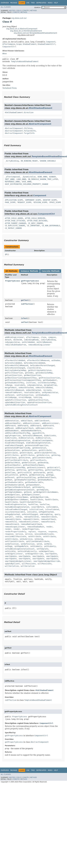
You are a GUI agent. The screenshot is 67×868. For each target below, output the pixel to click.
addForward (10, 426)
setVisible (10, 551)
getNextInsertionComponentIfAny (21, 378)
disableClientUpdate (42, 440)
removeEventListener (29, 522)
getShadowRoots (45, 480)
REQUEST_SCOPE (24, 202)
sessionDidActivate (44, 534)
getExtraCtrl (54, 467)
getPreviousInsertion (49, 378)
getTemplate (42, 490)
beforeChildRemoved (32, 436)
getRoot (9, 480)
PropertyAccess (13, 281)
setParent (10, 395)
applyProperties (13, 436)
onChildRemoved (44, 342)
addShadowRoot (12, 431)
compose (52, 337)
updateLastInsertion (38, 400)
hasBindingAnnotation (15, 504)
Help (56, 3)
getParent (10, 477)
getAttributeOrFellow (45, 453)
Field (19, 11)
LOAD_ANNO (21, 179)
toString (38, 397)
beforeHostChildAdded (35, 363)
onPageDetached (12, 514)
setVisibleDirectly (27, 551)
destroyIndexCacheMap (15, 370)
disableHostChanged (14, 443)
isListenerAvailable (15, 512)
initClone (31, 383)
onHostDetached (33, 390)
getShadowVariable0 (14, 485)
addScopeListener (44, 428)
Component (51, 42)
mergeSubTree (50, 385)
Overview (5, 3)
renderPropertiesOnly (15, 532)
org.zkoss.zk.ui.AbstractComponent (22, 29)
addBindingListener (14, 337)
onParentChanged (30, 514)
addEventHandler (13, 423)
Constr (25, 11)
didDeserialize (26, 438)
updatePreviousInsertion (39, 402)
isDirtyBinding (48, 340)
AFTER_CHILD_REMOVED (35, 218)
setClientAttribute (14, 541)
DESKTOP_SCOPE (50, 200)
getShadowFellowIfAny (25, 480)
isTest (24, 318)
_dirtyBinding (12, 161)
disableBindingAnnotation (18, 440)
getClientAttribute (42, 458)
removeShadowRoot (36, 527)
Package (14, 3)
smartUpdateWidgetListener (18, 561)
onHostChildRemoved (14, 390)
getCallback (11, 458)
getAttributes (12, 455)
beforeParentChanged (15, 368)
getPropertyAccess (30, 281)
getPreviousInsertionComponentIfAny (23, 380)
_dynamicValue (29, 177)
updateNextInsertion (15, 402)
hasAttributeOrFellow (30, 502)
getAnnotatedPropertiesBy (18, 448)
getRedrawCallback (47, 477)
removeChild (11, 522)
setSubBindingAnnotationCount (20, 549)
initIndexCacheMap (47, 383)
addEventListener (31, 423)
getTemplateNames (13, 492)
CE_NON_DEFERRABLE (51, 226)
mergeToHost (11, 388)
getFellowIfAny (36, 470)
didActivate (50, 436)
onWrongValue (46, 514)
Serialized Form (10, 88)
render (49, 527)
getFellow (10, 470)
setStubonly (36, 546)
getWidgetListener (31, 495)
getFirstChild (24, 472)
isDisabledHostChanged (16, 509)
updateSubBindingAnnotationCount (21, 405)
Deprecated (41, 3)
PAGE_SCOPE (10, 202)
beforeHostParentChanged (42, 365)
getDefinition (29, 463)
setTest (25, 322)
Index (50, 3)
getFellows (10, 472)
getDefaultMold (12, 463)
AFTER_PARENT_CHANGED (15, 223)
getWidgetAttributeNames (46, 492)
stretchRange (25, 397)
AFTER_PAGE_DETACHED (37, 221)
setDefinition (12, 544)
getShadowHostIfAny (14, 383)
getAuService (43, 455)
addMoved (9, 428)
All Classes (6, 7)
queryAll (9, 517)
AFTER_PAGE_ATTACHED (15, 221)
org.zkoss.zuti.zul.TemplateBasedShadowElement (35, 33)
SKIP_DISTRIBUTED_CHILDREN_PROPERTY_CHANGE (27, 184)
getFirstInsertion (14, 373)
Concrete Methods (51, 271)
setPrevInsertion (25, 395)
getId (50, 472)
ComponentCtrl (9, 47)
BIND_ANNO (42, 177)
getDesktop (43, 463)
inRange (9, 385)
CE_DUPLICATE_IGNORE (15, 226)
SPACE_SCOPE (55, 202)
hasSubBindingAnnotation (17, 507)
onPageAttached (46, 512)
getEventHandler (13, 465)
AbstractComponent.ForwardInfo (20, 131)
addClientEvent (42, 421)
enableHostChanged (14, 445)
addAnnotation (12, 421)
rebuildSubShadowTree (15, 345)
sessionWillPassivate (15, 536)
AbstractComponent (40, 124)
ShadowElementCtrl (47, 44)
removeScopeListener (15, 527)
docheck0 (18, 340)
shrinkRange (11, 397)
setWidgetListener (14, 554)
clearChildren (34, 368)
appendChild (38, 433)
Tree (33, 3)
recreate (47, 390)
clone (44, 337)
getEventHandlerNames (33, 465)
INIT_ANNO (10, 179)
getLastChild (11, 475)
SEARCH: (38, 8)
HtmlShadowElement (40, 108)
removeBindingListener (39, 345)
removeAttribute (49, 517)
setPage (9, 546)
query (57, 514)
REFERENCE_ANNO (12, 182)
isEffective (27, 304)
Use (28, 3)
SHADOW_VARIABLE (48, 161)
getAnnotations (12, 450)
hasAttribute (37, 500)
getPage (50, 475)
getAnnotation (39, 448)
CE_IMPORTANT (33, 226)
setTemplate (42, 549)
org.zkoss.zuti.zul (19, 18)
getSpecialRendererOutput (18, 487)
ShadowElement (30, 44)
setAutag (39, 539)
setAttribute (34, 536)
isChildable (52, 507)
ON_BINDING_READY (29, 161)
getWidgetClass (12, 495)
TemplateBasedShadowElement (25, 61)
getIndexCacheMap (44, 373)
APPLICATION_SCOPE (14, 200)
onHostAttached (26, 388)
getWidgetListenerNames (16, 497)
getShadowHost (50, 380)
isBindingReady (31, 340)
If (6, 254)
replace (32, 532)
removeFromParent (13, 392)
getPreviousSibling (26, 477)
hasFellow (33, 504)
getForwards (39, 472)
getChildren (25, 458)
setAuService (26, 539)
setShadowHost (42, 395)
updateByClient (12, 564)
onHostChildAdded (44, 388)
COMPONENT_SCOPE (33, 200)
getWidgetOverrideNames (16, 500)
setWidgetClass (46, 551)
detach (8, 340)
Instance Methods (29, 271)
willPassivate (29, 564)
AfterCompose (9, 44)
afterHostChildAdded (15, 360)
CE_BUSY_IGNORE (36, 223)
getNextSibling (37, 475)
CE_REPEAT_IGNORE (13, 228)
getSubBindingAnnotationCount (20, 490)
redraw (19, 517)
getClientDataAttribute (16, 460)
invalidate (20, 385)
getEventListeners (36, 467)
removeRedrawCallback (31, 524)
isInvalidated (52, 509)
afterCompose (32, 337)
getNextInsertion (32, 375)
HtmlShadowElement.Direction (19, 112)
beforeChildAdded (13, 363)
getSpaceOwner (33, 485)
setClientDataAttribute (38, 541)
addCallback (27, 421)
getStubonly (38, 487)
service (19, 534)
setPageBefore (21, 546)
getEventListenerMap (15, 467)
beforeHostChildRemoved (16, 365)
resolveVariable (32, 392)
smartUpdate (51, 554)
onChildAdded (28, 342)
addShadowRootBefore (31, 431)
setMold (48, 544)
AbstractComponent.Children (19, 128)
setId (39, 544)
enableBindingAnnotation (38, 443)
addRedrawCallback (24, 428)
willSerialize (12, 566)
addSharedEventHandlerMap (18, 433)
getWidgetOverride (39, 497)
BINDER (53, 177)
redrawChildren (31, 517)
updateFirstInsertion (15, 400)
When (5, 54)
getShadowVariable (14, 482)
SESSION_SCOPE (40, 202)
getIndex (29, 373)
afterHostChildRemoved (38, 360)
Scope (19, 44)
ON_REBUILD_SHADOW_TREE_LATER (43, 179)
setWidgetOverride (34, 554)
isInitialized (36, 509)
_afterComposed (12, 177)
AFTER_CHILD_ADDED (14, 218)
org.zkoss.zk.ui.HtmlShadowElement (26, 31)
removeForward (48, 522)
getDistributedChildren (40, 370)
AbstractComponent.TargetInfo (20, 133)
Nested (12, 11)
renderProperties (30, 529)
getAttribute (45, 450)
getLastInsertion (13, 375)
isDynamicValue (12, 342)
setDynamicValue (50, 392)
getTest (25, 300)
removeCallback (48, 519)
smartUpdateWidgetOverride (47, 561)
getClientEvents (38, 460)
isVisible (32, 512)
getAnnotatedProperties (37, 445)
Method (33, 11)
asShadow (56, 360)
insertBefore (38, 507)
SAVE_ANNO (27, 182)
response (42, 532)
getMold (23, 475)
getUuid (28, 492)
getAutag (56, 455)
